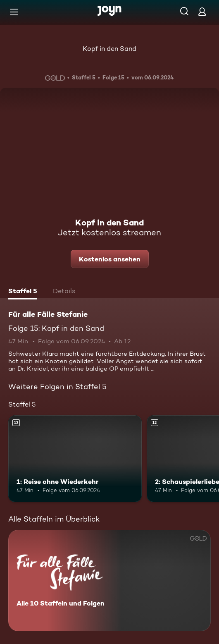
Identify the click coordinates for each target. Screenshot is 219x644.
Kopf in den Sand (109, 49)
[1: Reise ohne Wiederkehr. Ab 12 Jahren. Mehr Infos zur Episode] (75, 459)
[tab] (23, 292)
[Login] (202, 11)
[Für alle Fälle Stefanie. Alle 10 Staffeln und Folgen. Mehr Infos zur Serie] (109, 581)
